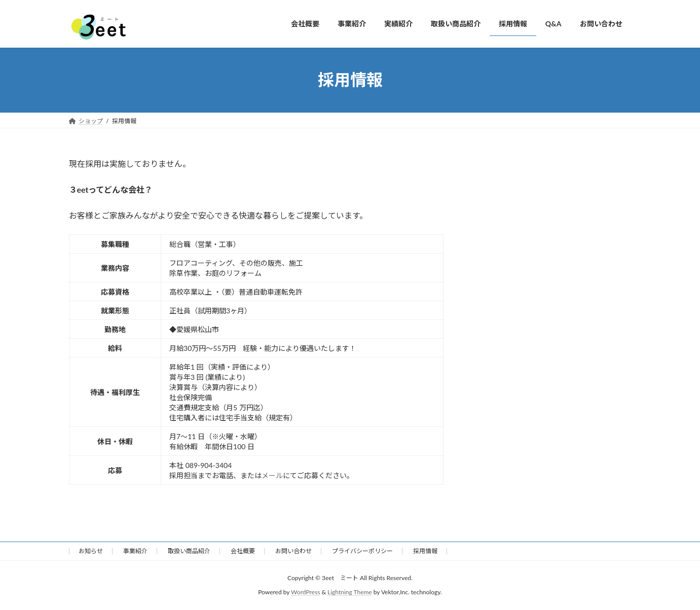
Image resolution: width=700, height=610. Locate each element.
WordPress (305, 593)
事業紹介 (135, 551)
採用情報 (425, 551)
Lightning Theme (350, 593)
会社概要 (243, 551)
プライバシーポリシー (362, 551)
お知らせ (91, 551)
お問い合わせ (293, 551)
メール (272, 475)
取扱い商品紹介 (189, 551)
